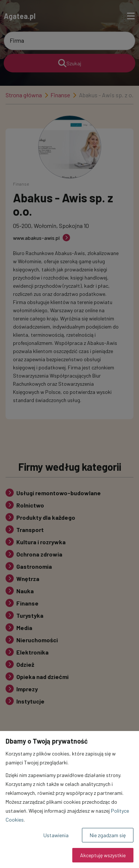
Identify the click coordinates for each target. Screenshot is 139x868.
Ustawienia (56, 835)
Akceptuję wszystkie (103, 855)
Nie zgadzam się (108, 835)
